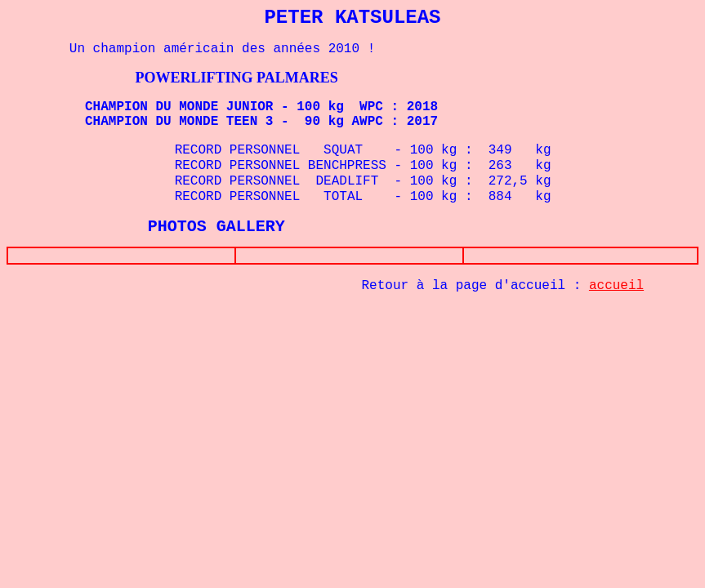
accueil (616, 289)
